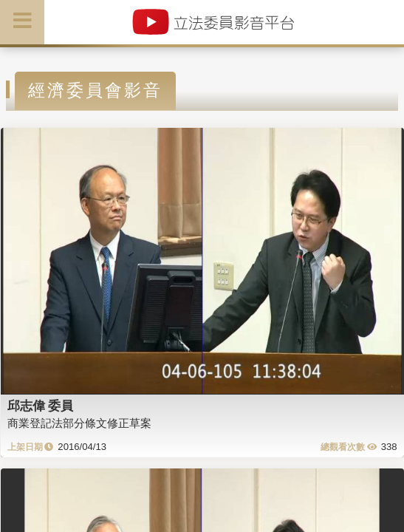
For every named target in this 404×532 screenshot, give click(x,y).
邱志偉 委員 (41, 406)
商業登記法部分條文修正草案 (79, 423)
